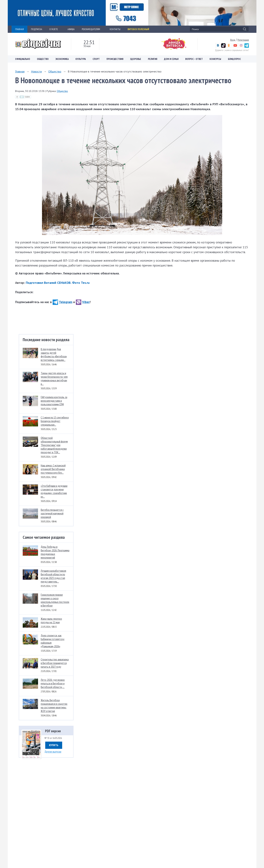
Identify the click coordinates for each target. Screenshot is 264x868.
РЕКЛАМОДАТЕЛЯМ (92, 29)
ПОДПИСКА (37, 29)
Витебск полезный (138, 29)
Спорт (96, 59)
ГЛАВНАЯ (19, 29)
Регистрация (243, 40)
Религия (153, 59)
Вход (233, 40)
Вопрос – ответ (194, 59)
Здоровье (136, 59)
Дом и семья (171, 59)
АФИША (71, 29)
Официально (23, 59)
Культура (81, 59)
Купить (54, 745)
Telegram (62, 302)
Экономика (62, 59)
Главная (20, 71)
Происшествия (115, 59)
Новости (36, 71)
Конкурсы (215, 59)
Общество (43, 59)
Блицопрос (234, 59)
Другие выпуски (53, 752)
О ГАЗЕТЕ (55, 29)
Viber (83, 302)
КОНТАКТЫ (115, 29)
